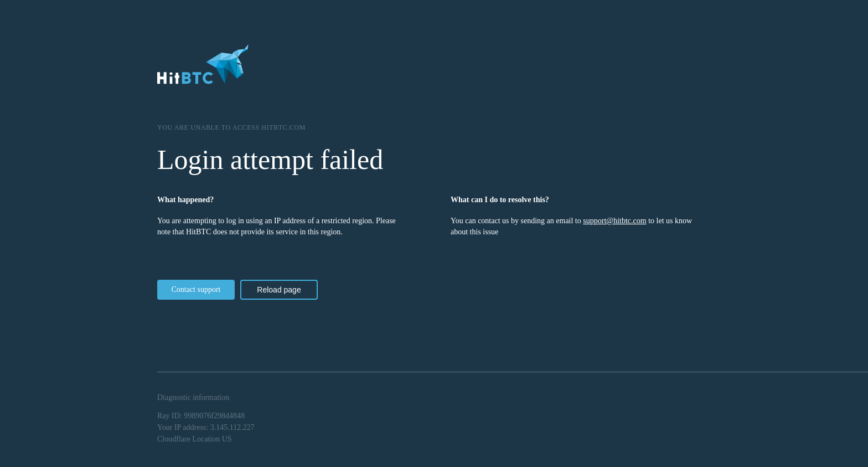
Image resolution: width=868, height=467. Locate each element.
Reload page (279, 290)
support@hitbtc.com (614, 221)
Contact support (196, 289)
